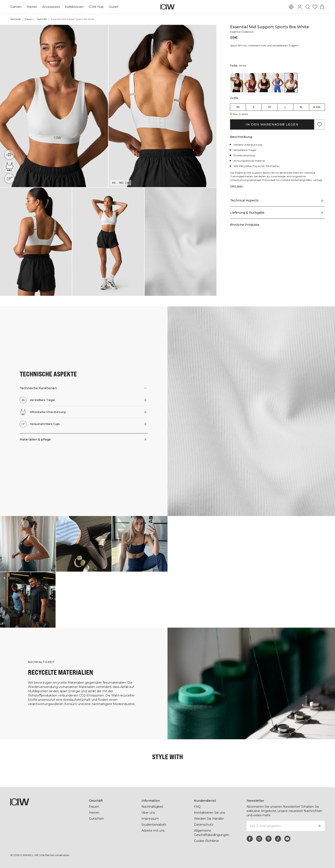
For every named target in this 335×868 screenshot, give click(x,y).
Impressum (150, 819)
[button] (54, 106)
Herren (32, 7)
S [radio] (254, 107)
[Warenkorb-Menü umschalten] (322, 7)
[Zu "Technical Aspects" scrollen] (277, 201)
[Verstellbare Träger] (9, 155)
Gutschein (96, 819)
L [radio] (285, 107)
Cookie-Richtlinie (207, 841)
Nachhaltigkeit (152, 807)
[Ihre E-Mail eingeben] (280, 826)
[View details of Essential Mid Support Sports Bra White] (291, 83)
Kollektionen (74, 7)
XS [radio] (238, 107)
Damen (16, 7)
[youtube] (287, 839)
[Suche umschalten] (308, 7)
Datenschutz (203, 825)
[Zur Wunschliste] (315, 7)
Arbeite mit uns (153, 831)
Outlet (113, 7)
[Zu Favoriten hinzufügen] (320, 124)
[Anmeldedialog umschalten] (300, 7)
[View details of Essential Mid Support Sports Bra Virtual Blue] (278, 83)
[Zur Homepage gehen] (167, 7)
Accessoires (51, 7)
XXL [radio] (318, 107)
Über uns (148, 813)
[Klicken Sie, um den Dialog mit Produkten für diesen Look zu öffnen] (28, 544)
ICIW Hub (96, 7)
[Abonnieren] (319, 826)
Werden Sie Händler (209, 819)
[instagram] (259, 839)
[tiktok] (278, 839)
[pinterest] (269, 839)
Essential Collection (243, 32)
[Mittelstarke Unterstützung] (9, 167)
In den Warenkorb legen (272, 124)
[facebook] (250, 839)
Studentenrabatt (154, 825)
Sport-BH (42, 19)
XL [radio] (301, 107)
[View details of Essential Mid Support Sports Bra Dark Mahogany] (250, 83)
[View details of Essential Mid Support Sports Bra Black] (237, 83)
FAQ (197, 807)
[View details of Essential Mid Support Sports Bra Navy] (264, 83)
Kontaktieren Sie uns (209, 813)
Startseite (15, 19)
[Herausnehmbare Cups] (9, 179)
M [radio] (270, 107)
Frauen (29, 19)
